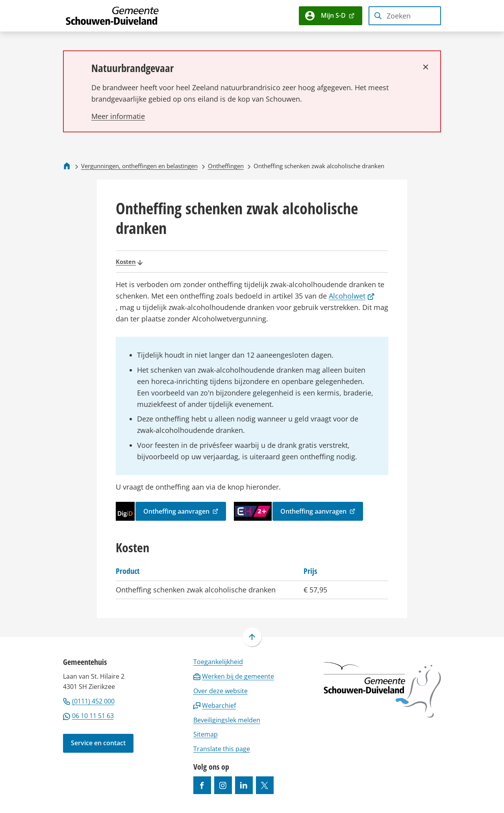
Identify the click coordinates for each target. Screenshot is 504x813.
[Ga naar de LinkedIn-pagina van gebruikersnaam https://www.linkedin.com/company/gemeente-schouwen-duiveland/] (244, 785)
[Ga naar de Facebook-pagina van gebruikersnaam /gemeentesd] (202, 785)
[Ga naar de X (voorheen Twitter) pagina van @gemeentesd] (265, 785)
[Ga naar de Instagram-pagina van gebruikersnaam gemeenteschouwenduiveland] (223, 785)
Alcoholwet (352, 296)
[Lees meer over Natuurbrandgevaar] (118, 116)
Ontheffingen (226, 166)
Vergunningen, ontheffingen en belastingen (139, 166)
